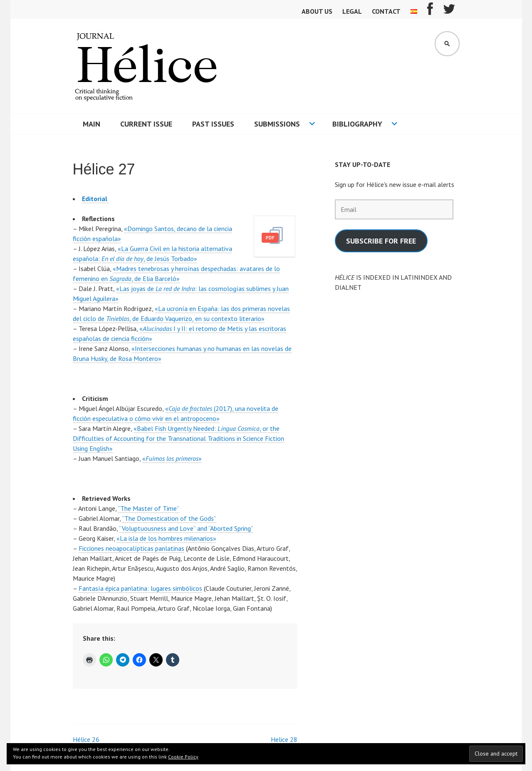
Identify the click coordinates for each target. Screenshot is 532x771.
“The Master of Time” (148, 508)
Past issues (213, 124)
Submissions (277, 124)
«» (172, 458)
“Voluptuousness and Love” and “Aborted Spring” (186, 528)
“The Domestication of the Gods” (169, 518)
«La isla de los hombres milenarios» (166, 538)
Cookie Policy (183, 757)
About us (317, 11)
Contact (386, 11)
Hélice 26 (86, 739)
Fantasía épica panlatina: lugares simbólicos (140, 588)
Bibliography (357, 124)
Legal (352, 11)
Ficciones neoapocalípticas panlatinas (131, 548)
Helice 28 (284, 739)
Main (92, 124)
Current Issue (146, 124)
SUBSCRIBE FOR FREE (381, 241)
